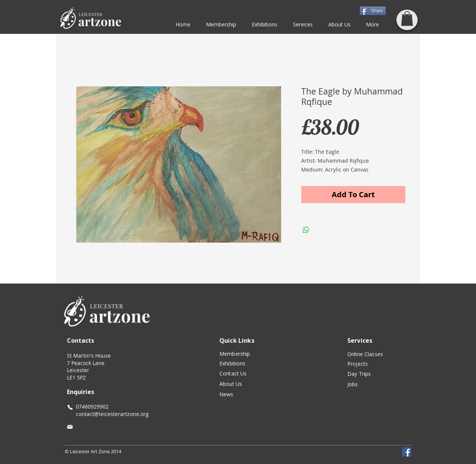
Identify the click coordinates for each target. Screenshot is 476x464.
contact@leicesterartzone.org (108, 414)
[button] (407, 18)
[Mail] (70, 427)
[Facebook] (407, 452)
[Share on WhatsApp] (306, 230)
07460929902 (92, 407)
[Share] (373, 11)
